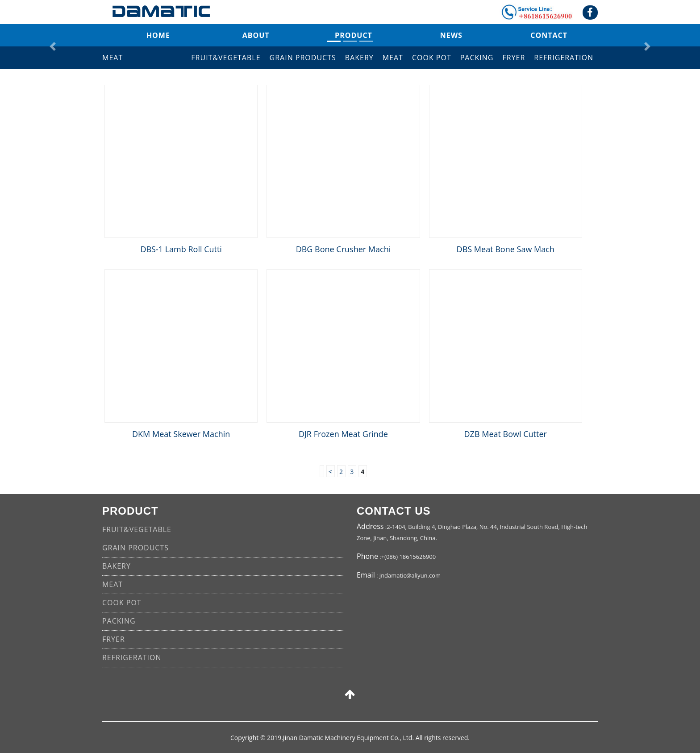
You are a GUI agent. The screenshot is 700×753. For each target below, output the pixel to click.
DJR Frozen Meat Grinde (343, 434)
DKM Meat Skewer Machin (181, 434)
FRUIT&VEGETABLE (226, 58)
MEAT (393, 58)
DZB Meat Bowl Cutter (506, 434)
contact (549, 35)
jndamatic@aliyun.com (410, 575)
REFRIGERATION (564, 58)
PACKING (477, 58)
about (256, 35)
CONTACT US (394, 511)
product (354, 35)
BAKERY (359, 58)
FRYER (514, 58)
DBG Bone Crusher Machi (344, 249)
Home (158, 35)
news (451, 35)
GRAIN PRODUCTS (303, 58)
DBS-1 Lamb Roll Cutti (181, 249)
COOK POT (432, 58)
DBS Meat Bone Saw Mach (506, 249)
